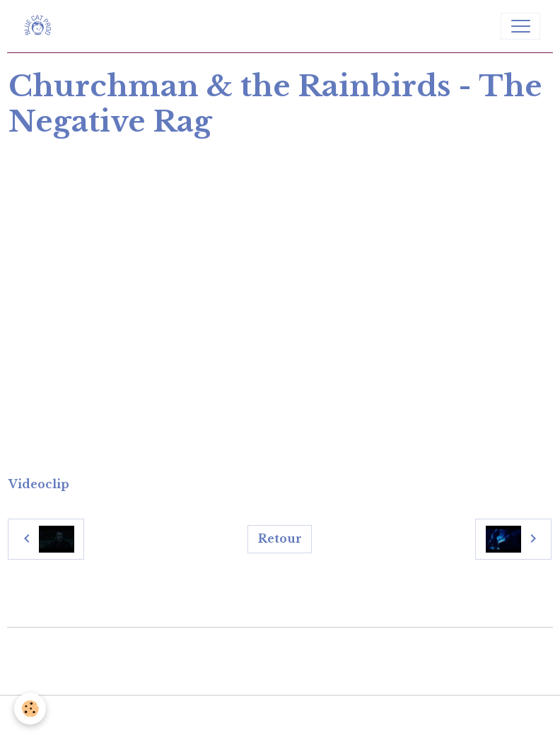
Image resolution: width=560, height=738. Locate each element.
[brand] (41, 26)
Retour (280, 539)
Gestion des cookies (280, 716)
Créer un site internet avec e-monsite (280, 648)
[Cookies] (30, 709)
